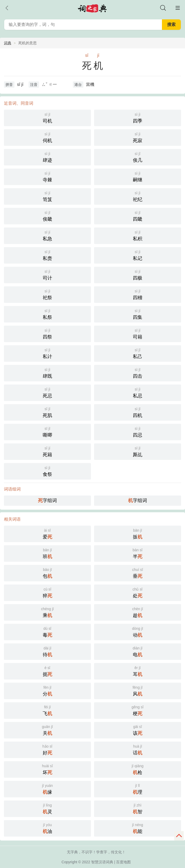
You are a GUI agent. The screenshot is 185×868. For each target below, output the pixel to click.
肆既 (47, 373)
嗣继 (138, 176)
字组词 (47, 500)
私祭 (47, 314)
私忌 (138, 392)
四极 (138, 274)
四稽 (138, 294)
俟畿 (47, 216)
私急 (47, 235)
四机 (138, 412)
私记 (138, 255)
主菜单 (178, 8)
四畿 (138, 216)
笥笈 (47, 196)
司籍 (138, 333)
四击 (138, 373)
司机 (47, 117)
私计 (47, 353)
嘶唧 (47, 432)
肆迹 (47, 157)
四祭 (47, 333)
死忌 (47, 392)
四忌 (138, 432)
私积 (138, 235)
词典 (8, 43)
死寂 (138, 137)
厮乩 (138, 451)
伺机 (47, 137)
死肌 (47, 412)
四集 (138, 314)
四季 (138, 117)
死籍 (47, 451)
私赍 (47, 255)
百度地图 (123, 862)
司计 (47, 274)
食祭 (47, 471)
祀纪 (138, 196)
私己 (138, 353)
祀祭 (47, 294)
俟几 (138, 157)
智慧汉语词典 (102, 862)
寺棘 (47, 176)
